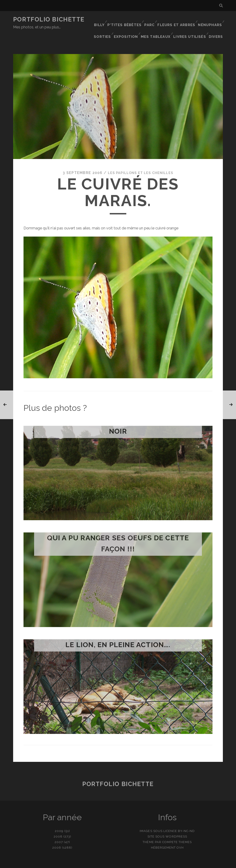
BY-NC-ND (186, 816)
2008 (58, 822)
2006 (57, 833)
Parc (151, 20)
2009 (59, 816)
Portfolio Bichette (49, 19)
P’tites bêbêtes (127, 20)
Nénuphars (210, 20)
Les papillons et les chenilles (140, 158)
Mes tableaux (158, 25)
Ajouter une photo (141, 863)
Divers (217, 25)
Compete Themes (177, 827)
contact (110, 863)
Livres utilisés (191, 25)
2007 (59, 827)
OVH (180, 833)
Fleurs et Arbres (178, 20)
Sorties (105, 25)
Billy (102, 20)
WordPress (176, 822)
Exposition (129, 25)
